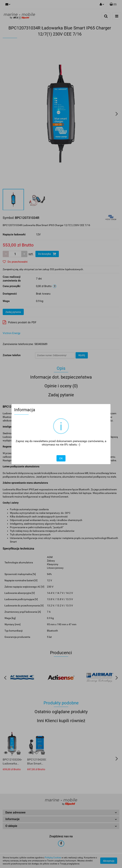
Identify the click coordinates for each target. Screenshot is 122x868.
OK (61, 458)
